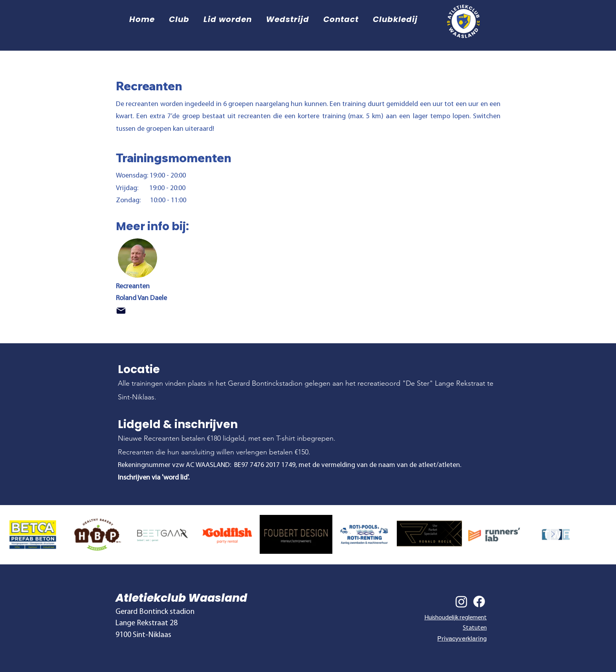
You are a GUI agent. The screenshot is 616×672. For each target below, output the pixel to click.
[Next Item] (553, 534)
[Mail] (121, 311)
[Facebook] (479, 602)
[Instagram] (461, 602)
